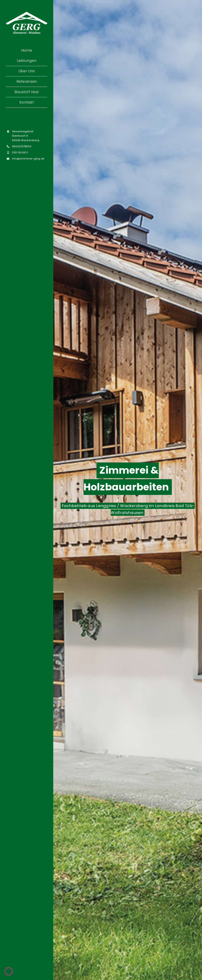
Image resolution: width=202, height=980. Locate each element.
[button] (9, 971)
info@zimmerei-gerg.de (28, 159)
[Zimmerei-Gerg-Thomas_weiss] (27, 13)
